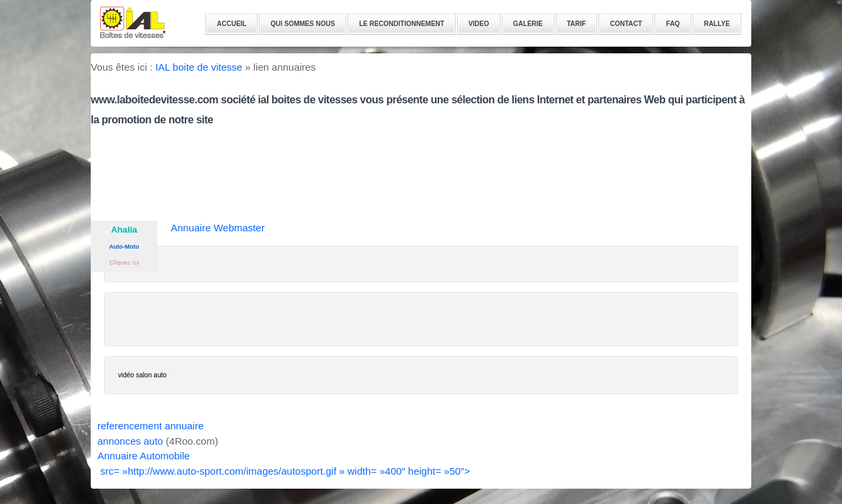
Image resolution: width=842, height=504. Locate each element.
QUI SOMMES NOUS (303, 24)
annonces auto (130, 441)
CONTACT (626, 24)
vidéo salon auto (142, 375)
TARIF (577, 24)
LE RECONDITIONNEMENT (402, 24)
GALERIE (528, 24)
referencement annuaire (150, 426)
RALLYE (717, 24)
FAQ (673, 24)
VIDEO (479, 24)
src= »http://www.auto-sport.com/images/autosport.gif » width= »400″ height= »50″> (284, 471)
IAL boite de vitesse (199, 67)
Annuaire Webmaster (218, 228)
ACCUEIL (232, 24)
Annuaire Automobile (143, 456)
